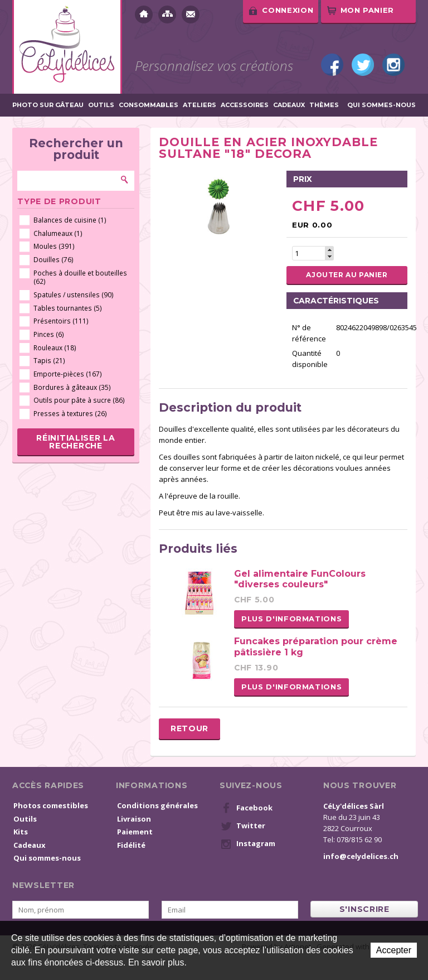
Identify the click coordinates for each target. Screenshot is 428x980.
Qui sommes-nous (381, 105)
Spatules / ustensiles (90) (74, 295)
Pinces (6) (49, 334)
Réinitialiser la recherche (76, 442)
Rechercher (125, 180)
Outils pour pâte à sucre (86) (79, 400)
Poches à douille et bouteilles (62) (80, 277)
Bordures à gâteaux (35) (72, 387)
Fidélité (131, 845)
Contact (191, 15)
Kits (21, 832)
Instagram (393, 65)
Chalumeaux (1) (58, 233)
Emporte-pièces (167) (68, 374)
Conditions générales (157, 805)
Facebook (332, 65)
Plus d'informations (291, 619)
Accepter (394, 950)
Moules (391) (54, 246)
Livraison (134, 819)
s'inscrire (364, 909)
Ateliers (200, 105)
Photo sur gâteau (48, 105)
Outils (101, 105)
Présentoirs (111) (61, 321)
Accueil (144, 15)
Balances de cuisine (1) (70, 220)
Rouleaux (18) (55, 348)
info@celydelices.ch (361, 856)
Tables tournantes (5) (68, 308)
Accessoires (245, 105)
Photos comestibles (51, 805)
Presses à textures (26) (70, 414)
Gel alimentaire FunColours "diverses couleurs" (300, 579)
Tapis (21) (49, 361)
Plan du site (167, 15)
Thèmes (324, 105)
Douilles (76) (53, 260)
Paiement (135, 832)
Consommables (149, 105)
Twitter (363, 65)
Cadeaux (289, 105)
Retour (189, 728)
